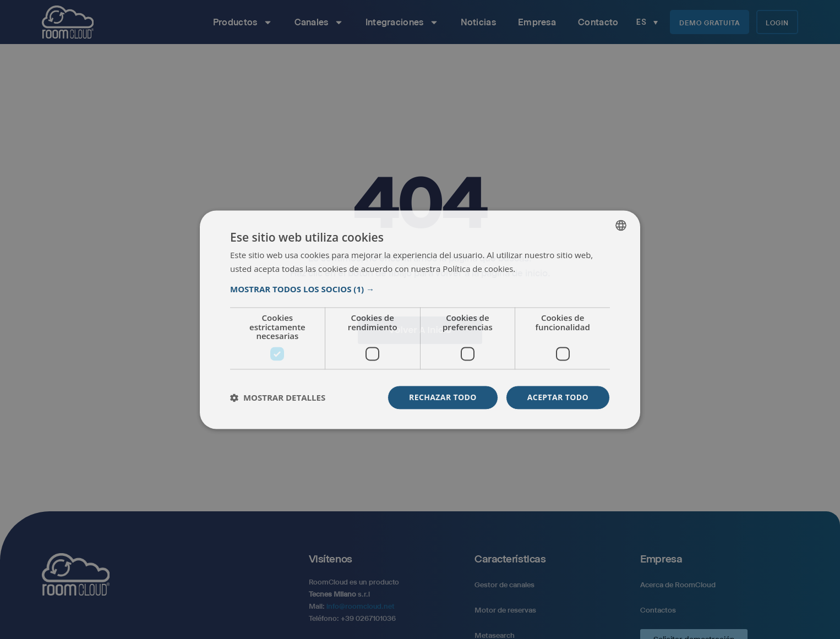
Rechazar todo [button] (443, 397)
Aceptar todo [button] (558, 397)
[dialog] (420, 319)
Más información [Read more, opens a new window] (548, 269)
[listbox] (621, 225)
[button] (420, 290)
